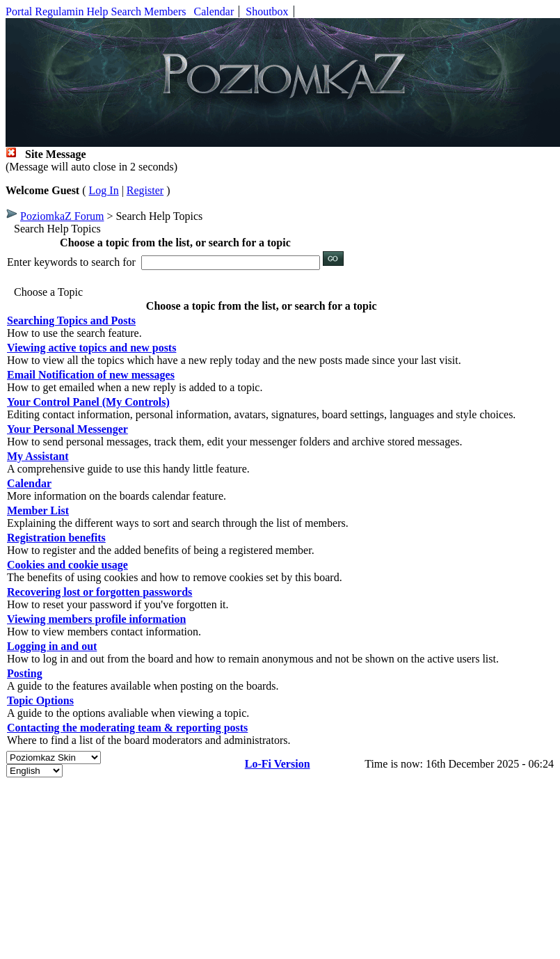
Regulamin (59, 11)
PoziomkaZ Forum (62, 216)
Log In (104, 190)
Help (97, 11)
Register (145, 190)
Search (127, 11)
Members (165, 11)
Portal (19, 11)
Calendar (214, 11)
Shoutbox (267, 11)
